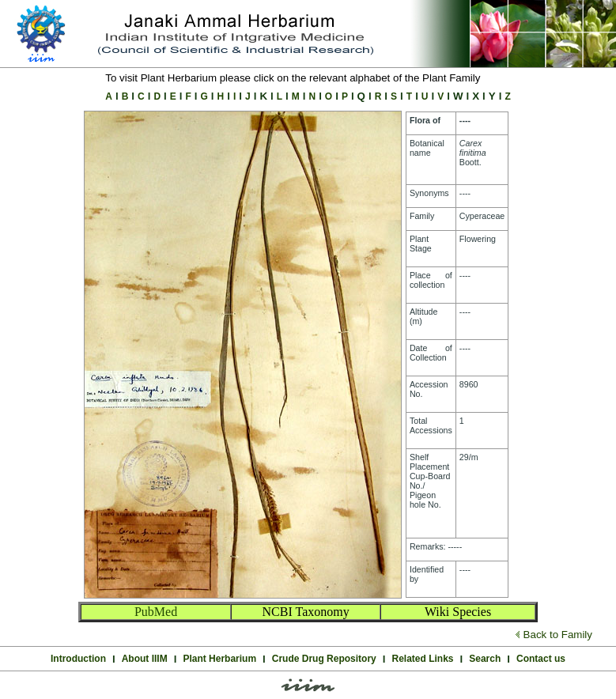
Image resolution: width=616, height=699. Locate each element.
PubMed (156, 612)
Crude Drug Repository (324, 659)
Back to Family (558, 635)
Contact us (541, 659)
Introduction (78, 659)
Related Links (423, 659)
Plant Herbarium (219, 659)
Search (485, 659)
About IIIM (145, 659)
